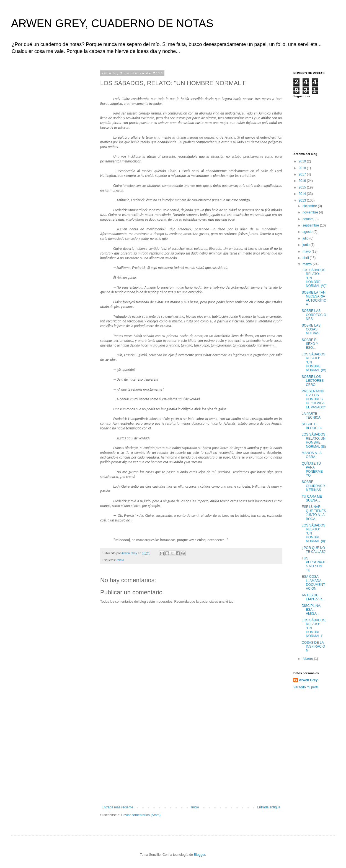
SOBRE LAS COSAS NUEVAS (311, 329)
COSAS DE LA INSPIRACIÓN (313, 647)
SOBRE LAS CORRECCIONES (314, 315)
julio (306, 238)
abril (306, 258)
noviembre (311, 212)
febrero (308, 659)
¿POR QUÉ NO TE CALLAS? (314, 550)
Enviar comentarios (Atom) (141, 815)
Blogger (199, 855)
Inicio (195, 807)
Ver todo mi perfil (306, 687)
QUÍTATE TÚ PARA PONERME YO (312, 469)
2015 (303, 187)
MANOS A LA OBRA (312, 455)
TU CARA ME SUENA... (312, 498)
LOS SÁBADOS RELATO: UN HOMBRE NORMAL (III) (314, 440)
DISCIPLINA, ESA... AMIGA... (311, 610)
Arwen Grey (308, 680)
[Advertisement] (191, 764)
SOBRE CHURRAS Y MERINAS (313, 486)
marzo (308, 264)
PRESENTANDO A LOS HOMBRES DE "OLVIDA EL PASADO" (314, 399)
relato (120, 560)
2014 (303, 194)
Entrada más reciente (117, 807)
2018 (303, 168)
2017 (303, 174)
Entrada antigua (269, 807)
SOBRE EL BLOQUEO (312, 426)
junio (307, 245)
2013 (303, 200)
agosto (308, 232)
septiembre (311, 225)
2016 (303, 181)
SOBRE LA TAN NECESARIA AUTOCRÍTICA (314, 298)
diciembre (310, 206)
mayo (307, 251)
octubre (308, 219)
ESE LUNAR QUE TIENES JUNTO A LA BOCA (314, 513)
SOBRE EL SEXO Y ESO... (310, 344)
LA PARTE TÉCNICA (311, 416)
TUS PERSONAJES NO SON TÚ (314, 564)
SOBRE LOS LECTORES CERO (313, 381)
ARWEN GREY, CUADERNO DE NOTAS (112, 23)
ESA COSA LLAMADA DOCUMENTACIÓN (313, 583)
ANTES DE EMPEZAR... (313, 597)
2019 (303, 161)
